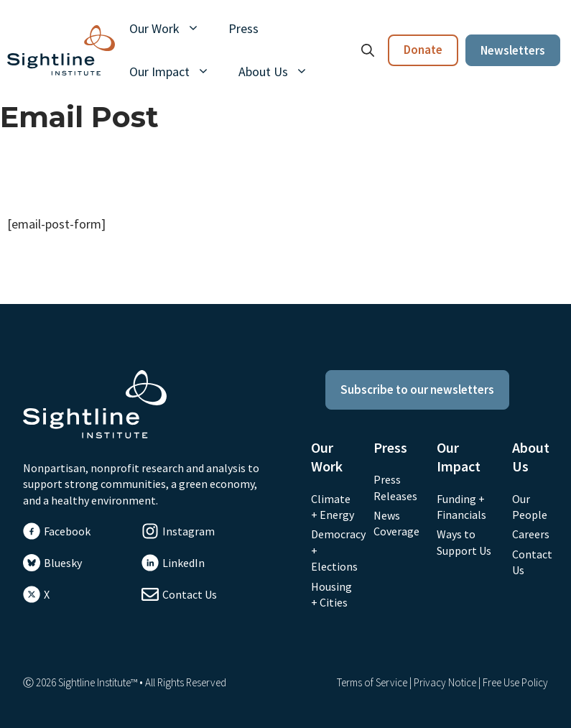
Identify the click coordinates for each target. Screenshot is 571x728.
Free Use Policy (515, 682)
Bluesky (63, 563)
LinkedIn (184, 563)
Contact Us (190, 594)
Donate (423, 50)
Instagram (189, 531)
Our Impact (177, 72)
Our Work (172, 29)
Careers (531, 534)
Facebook (67, 531)
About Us (280, 72)
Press (243, 28)
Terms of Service (372, 682)
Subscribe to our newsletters (417, 390)
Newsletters (513, 50)
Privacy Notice (445, 682)
